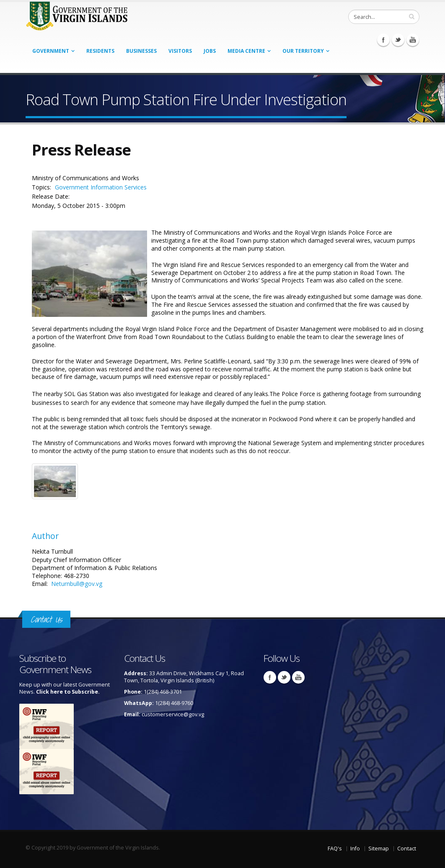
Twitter (398, 40)
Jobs (210, 51)
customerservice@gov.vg (173, 714)
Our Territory (303, 51)
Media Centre (246, 51)
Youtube (413, 40)
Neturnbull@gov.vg (77, 584)
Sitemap (379, 849)
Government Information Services (101, 187)
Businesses (141, 51)
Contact (407, 849)
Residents (100, 51)
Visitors (180, 51)
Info (355, 849)
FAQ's (335, 849)
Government (51, 51)
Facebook (383, 40)
